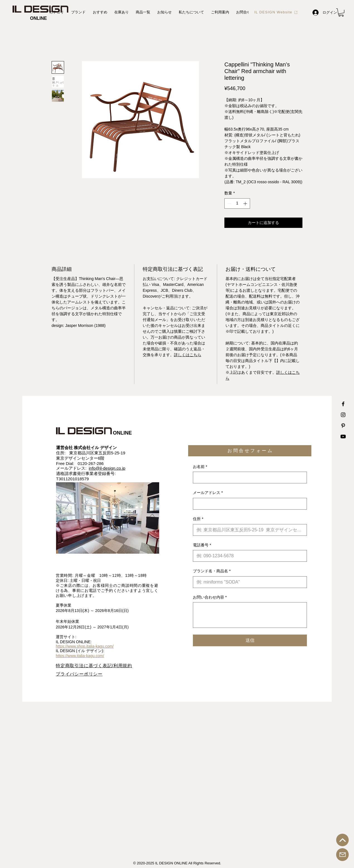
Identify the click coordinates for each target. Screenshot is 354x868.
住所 (198, 519)
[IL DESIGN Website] (276, 12)
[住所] (248, 530)
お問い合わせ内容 (210, 597)
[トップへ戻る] (342, 840)
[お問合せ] (342, 855)
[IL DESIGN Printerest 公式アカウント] (343, 426)
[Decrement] (229, 203)
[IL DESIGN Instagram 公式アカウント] (343, 415)
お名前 (200, 467)
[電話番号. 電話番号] (248, 556)
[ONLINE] (38, 18)
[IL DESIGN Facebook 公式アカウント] (343, 404)
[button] (341, 12)
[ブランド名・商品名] (248, 582)
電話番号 (202, 545)
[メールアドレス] (248, 504)
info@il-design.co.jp (107, 468)
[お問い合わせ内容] (250, 615)
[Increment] (246, 203)
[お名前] (248, 478)
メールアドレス (208, 493)
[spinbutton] (237, 203)
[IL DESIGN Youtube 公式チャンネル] (343, 437)
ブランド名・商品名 (212, 571)
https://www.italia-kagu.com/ (80, 656)
